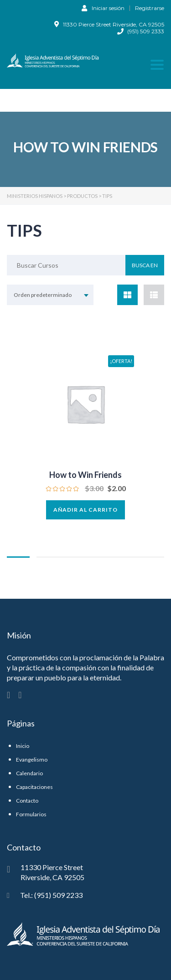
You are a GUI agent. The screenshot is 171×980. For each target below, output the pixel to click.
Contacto (27, 801)
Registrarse (150, 8)
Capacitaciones (34, 787)
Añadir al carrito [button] (85, 510)
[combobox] (50, 295)
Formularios (31, 814)
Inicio (23, 746)
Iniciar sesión (103, 8)
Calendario (29, 773)
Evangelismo (32, 760)
